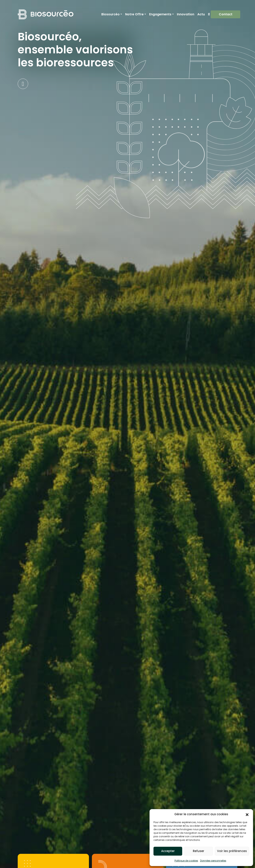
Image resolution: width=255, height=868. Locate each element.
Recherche (209, 14)
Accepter (168, 851)
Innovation (186, 14)
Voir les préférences (232, 851)
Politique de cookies (186, 861)
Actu (201, 14)
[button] (247, 814)
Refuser (199, 851)
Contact (226, 14)
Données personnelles (213, 861)
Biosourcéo (110, 14)
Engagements (160, 14)
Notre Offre (134, 14)
